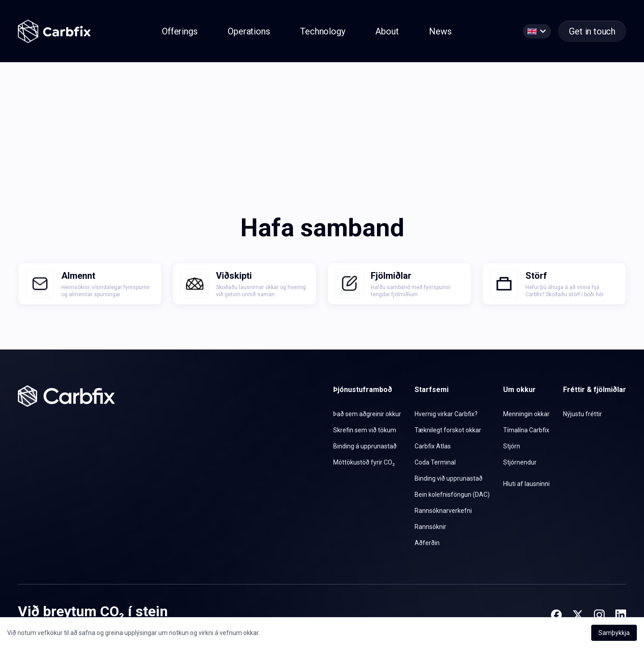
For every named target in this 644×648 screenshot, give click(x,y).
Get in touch (592, 31)
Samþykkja (614, 633)
